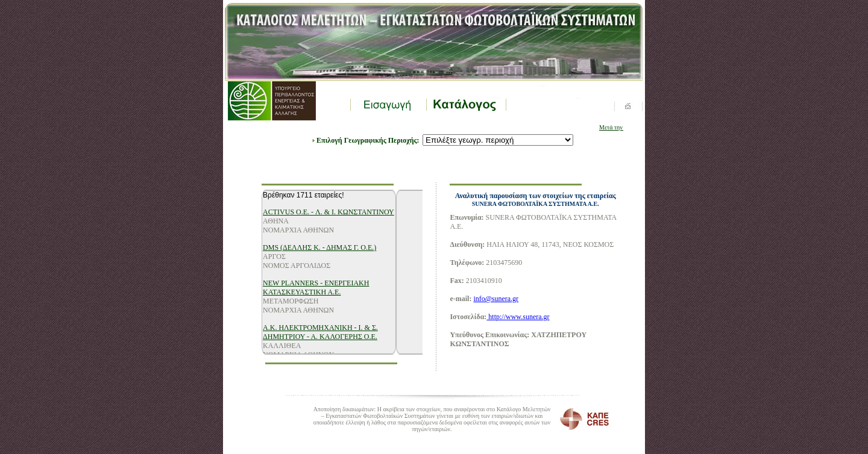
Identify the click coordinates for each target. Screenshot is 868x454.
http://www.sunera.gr (518, 317)
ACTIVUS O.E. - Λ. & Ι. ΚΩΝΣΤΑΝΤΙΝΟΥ (329, 212)
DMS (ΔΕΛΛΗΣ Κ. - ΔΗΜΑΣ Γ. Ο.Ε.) (319, 247)
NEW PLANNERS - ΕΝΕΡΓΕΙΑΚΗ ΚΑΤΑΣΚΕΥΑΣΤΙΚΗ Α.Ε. (316, 288)
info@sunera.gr (496, 299)
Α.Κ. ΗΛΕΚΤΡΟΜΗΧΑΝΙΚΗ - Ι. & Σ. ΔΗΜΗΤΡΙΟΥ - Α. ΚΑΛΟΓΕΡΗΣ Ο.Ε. (320, 332)
